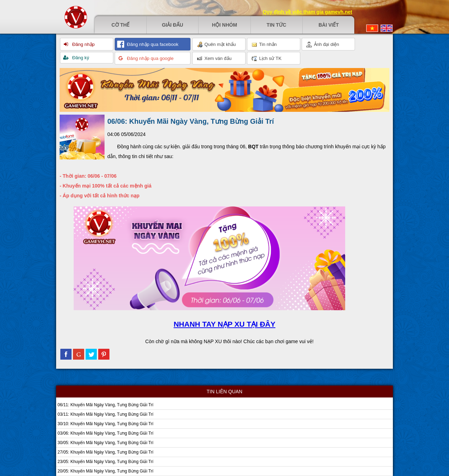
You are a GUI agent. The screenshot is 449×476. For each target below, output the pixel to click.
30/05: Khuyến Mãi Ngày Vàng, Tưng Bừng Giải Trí (105, 443)
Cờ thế (121, 25)
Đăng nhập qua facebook (152, 44)
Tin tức (276, 25)
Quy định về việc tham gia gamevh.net (307, 12)
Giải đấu (172, 25)
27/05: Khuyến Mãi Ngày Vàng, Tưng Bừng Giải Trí (105, 452)
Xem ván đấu (214, 59)
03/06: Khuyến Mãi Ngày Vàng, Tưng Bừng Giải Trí (105, 433)
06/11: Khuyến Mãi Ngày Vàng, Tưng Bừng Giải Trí (105, 405)
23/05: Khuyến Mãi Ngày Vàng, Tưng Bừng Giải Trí (105, 462)
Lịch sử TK (266, 59)
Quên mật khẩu (216, 45)
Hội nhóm (224, 25)
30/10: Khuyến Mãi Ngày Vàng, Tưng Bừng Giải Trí (105, 424)
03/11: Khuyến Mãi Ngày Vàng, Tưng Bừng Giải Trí (105, 414)
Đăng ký (80, 58)
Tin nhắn (264, 45)
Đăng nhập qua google (150, 58)
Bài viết (329, 25)
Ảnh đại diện (323, 45)
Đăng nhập (83, 44)
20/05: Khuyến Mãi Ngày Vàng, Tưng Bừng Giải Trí (105, 471)
